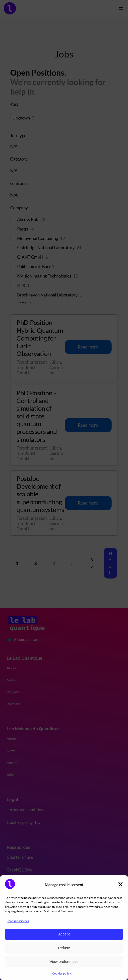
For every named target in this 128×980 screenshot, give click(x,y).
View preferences (64, 961)
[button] (121, 885)
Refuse (64, 948)
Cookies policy (62, 973)
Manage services (18, 921)
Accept (64, 934)
